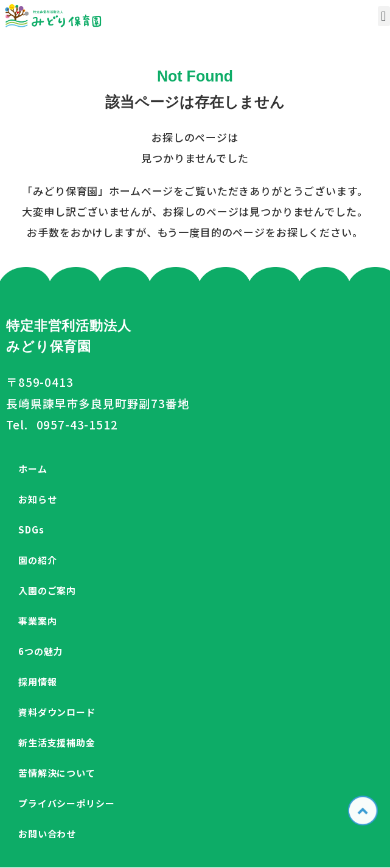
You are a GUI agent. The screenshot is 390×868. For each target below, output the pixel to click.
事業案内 (37, 621)
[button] (384, 16)
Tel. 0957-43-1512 (62, 425)
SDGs (31, 529)
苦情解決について (57, 773)
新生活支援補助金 (57, 742)
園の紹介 (37, 560)
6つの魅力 (40, 651)
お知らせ (37, 499)
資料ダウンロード (57, 712)
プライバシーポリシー (67, 803)
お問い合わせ (47, 834)
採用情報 (37, 682)
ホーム (33, 469)
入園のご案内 (47, 590)
